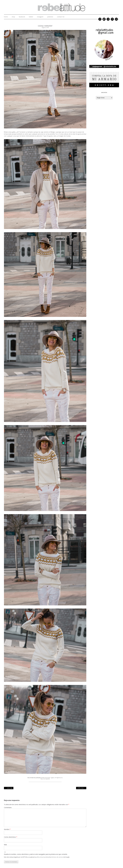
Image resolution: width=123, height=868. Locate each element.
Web (5, 845)
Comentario (8, 807)
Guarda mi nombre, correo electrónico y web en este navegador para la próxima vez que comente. (36, 854)
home (6, 17)
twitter (31, 17)
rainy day (9, 788)
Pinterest (50, 17)
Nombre (7, 829)
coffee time (81, 788)
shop (13, 17)
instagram (40, 17)
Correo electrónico (11, 837)
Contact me (61, 17)
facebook (22, 17)
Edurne (61, 778)
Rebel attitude (45, 778)
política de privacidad (42, 857)
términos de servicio (57, 857)
